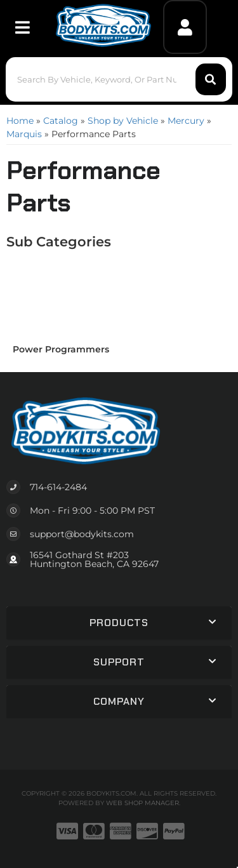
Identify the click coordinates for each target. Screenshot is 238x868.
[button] (119, 79)
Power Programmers (61, 349)
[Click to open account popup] (185, 27)
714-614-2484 (58, 487)
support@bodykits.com (82, 534)
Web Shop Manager (142, 803)
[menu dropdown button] (22, 27)
